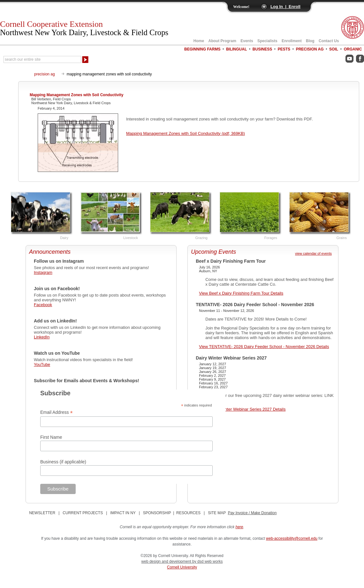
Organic (353, 49)
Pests (284, 49)
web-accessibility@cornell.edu (292, 538)
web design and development (167, 561)
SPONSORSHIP (157, 513)
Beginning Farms (202, 49)
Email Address (57, 412)
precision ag (45, 74)
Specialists (267, 41)
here (239, 527)
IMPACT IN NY (123, 513)
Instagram (43, 272)
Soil (334, 49)
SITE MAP (217, 513)
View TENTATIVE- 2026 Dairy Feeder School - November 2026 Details (264, 347)
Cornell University (182, 567)
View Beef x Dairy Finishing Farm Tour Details (241, 293)
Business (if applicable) (63, 462)
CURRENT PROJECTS (83, 513)
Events (247, 41)
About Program (222, 41)
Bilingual (236, 49)
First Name (51, 437)
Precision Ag (310, 49)
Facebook (43, 305)
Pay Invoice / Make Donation (252, 513)
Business (262, 49)
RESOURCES (188, 513)
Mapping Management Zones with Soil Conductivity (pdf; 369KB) (186, 133)
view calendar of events (313, 253)
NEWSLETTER (42, 513)
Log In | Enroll (285, 7)
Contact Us (329, 41)
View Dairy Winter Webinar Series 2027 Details (242, 409)
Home (199, 41)
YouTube (42, 364)
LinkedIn (42, 337)
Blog (310, 41)
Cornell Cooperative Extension (84, 28)
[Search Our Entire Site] (42, 59)
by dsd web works (207, 561)
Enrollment (292, 41)
